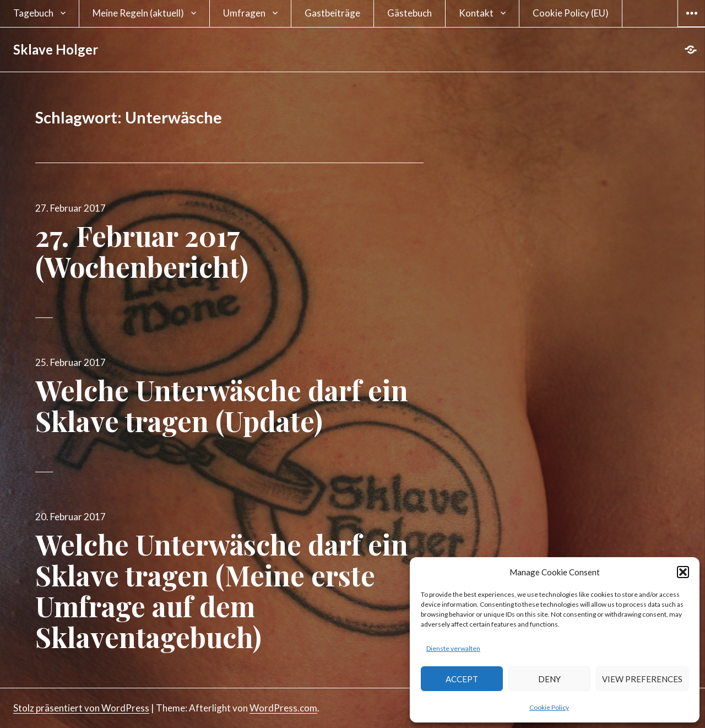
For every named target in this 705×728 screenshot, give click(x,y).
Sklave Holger (56, 49)
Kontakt (476, 13)
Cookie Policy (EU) (571, 13)
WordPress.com (283, 708)
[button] (683, 572)
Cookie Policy (549, 707)
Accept (462, 679)
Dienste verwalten (453, 648)
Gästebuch (410, 13)
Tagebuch (33, 13)
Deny (549, 679)
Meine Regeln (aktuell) (138, 13)
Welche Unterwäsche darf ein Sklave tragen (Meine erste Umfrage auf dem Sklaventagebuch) (222, 591)
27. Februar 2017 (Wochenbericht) (142, 251)
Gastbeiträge (332, 13)
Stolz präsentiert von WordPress (81, 708)
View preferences (642, 679)
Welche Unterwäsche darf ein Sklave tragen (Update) (222, 405)
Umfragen (244, 13)
